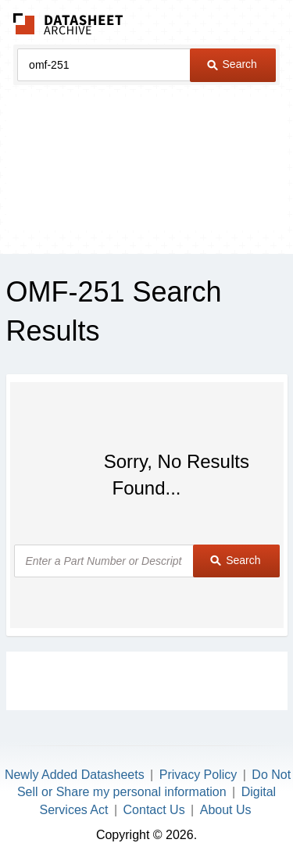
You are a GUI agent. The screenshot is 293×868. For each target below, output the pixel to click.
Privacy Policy (198, 775)
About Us (226, 810)
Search (232, 64)
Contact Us (154, 810)
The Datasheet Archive (68, 24)
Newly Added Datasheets (75, 775)
